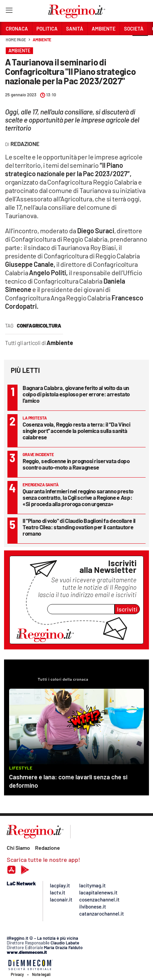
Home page (16, 40)
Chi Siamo (18, 848)
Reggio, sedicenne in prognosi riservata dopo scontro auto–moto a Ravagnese (76, 464)
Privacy (17, 974)
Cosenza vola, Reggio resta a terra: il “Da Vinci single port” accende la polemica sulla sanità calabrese (76, 431)
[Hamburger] (9, 12)
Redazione (48, 848)
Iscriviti (127, 609)
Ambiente (42, 40)
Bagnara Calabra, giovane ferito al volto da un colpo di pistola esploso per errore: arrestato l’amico (76, 394)
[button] (140, 43)
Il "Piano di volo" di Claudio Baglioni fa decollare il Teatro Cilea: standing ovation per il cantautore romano (79, 527)
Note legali (41, 974)
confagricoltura (39, 326)
